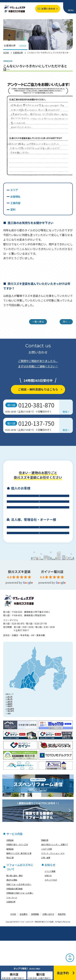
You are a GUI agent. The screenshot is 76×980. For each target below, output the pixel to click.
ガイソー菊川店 (52, 611)
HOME (6, 52)
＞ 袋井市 (9, 741)
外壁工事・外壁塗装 (36, 500)
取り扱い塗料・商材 (14, 915)
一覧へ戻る (38, 322)
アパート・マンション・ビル (53, 893)
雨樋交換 (45, 880)
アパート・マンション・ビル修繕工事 (36, 555)
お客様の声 (18, 52)
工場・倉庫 (36, 568)
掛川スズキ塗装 (19, 611)
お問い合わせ (48, 9)
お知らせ (48, 915)
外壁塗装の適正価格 (14, 928)
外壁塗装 (10, 880)
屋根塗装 (10, 888)
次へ (65, 322)
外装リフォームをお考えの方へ (19, 924)
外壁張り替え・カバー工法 (17, 884)
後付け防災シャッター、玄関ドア (55, 884)
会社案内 (24, 953)
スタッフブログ (51, 919)
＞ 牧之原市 (10, 748)
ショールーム (12, 937)
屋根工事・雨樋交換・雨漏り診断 (36, 513)
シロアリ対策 (47, 888)
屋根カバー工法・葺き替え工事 (19, 893)
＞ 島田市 (9, 743)
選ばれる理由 (12, 919)
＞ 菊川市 (9, 738)
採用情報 (35, 953)
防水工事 (36, 527)
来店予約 (62, 953)
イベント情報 (50, 911)
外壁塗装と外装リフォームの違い (20, 932)
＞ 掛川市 (9, 736)
